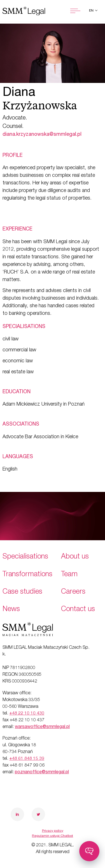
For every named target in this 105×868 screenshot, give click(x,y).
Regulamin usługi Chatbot (53, 836)
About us (75, 557)
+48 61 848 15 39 (27, 759)
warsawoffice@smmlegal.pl (42, 727)
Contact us (78, 610)
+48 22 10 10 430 (27, 714)
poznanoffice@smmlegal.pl (42, 772)
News (11, 610)
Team (69, 575)
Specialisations (25, 557)
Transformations (27, 575)
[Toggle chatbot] (89, 851)
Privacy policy (53, 831)
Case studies (22, 592)
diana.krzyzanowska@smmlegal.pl (42, 135)
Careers (73, 592)
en (92, 11)
